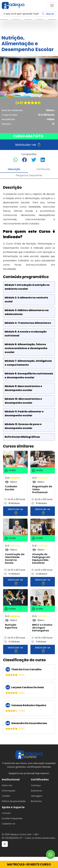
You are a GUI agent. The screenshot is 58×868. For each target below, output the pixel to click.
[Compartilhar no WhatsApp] (15, 160)
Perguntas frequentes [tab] (29, 175)
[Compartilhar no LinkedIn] (43, 160)
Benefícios (36, 801)
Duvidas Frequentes (12, 818)
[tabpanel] (29, 460)
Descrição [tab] (14, 169)
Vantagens (37, 796)
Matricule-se (15, 511)
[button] (52, 5)
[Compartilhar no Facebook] (24, 160)
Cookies (6, 796)
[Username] (21, 14)
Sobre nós (7, 785)
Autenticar (36, 791)
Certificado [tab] (43, 169)
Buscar (48, 14)
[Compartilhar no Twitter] (34, 160)
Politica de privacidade (14, 801)
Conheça (36, 785)
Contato (6, 813)
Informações (9, 791)
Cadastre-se (8, 824)
